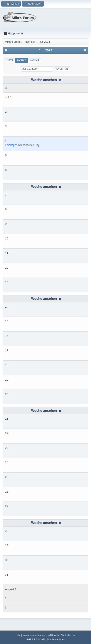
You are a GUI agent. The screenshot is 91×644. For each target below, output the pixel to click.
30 (7, 88)
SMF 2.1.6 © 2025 (36, 639)
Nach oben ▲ (68, 635)
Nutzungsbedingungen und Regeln (41, 635)
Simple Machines (56, 639)
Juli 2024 (45, 50)
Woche (35, 60)
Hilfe (18, 635)
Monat (22, 60)
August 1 (11, 589)
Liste (10, 60)
